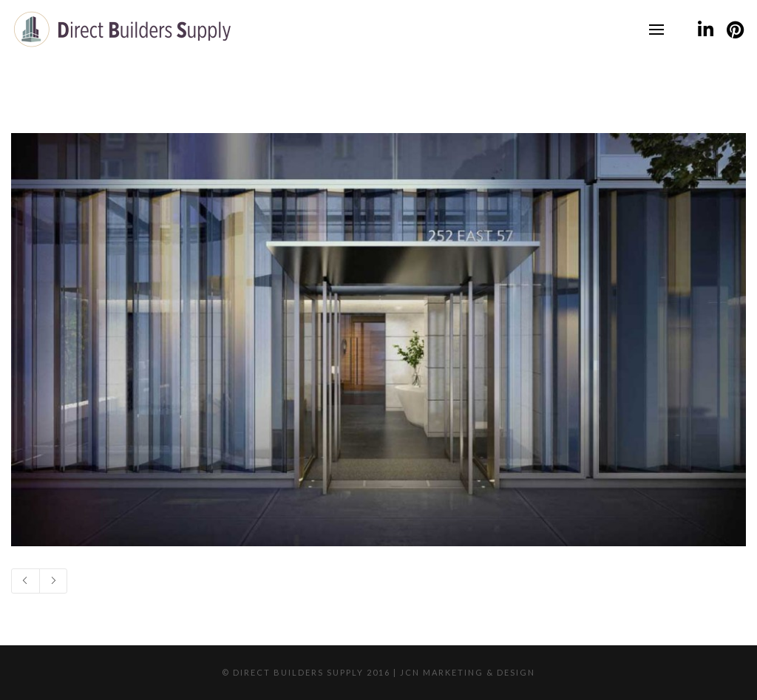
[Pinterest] (735, 30)
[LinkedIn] (705, 30)
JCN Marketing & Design (468, 672)
